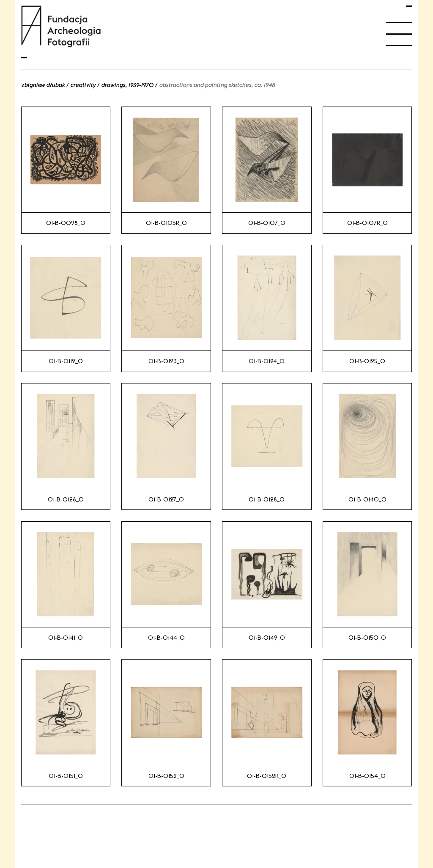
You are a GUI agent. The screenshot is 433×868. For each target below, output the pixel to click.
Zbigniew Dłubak (43, 85)
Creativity (83, 85)
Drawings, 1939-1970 (127, 85)
